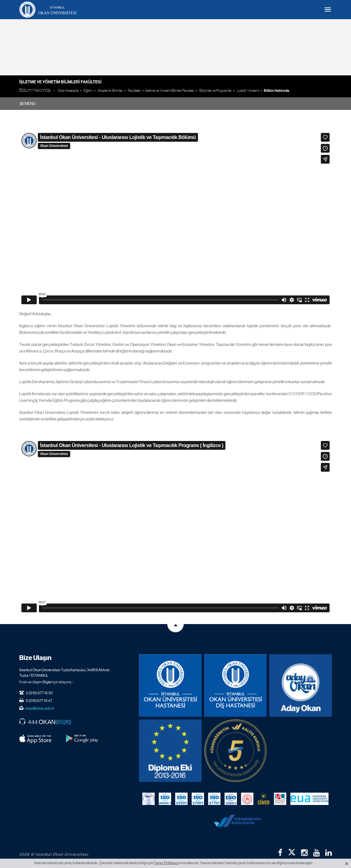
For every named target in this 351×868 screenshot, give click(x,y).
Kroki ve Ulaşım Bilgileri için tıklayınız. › (46, 682)
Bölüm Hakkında (277, 91)
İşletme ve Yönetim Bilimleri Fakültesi (60, 82)
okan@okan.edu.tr (40, 708)
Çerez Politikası (166, 863)
